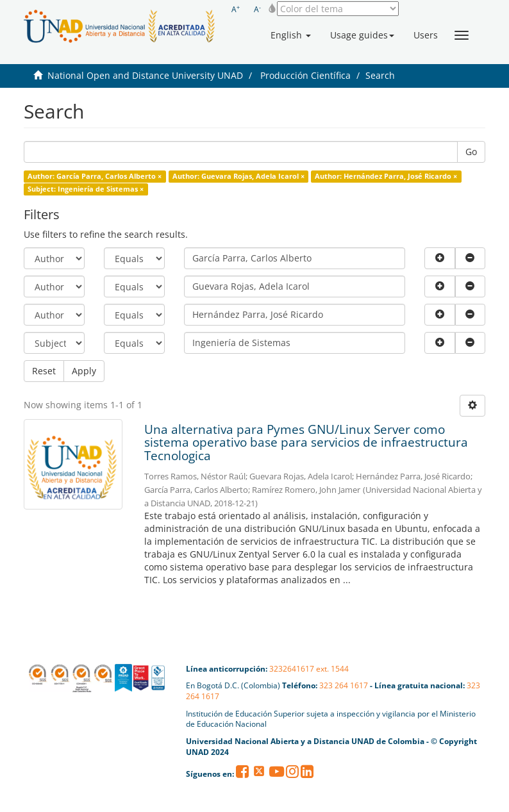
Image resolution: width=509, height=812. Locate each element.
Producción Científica (305, 75)
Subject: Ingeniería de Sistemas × (86, 189)
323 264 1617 (344, 685)
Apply (84, 371)
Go (471, 152)
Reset (44, 371)
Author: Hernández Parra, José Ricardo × (386, 176)
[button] (291, 35)
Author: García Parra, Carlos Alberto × (95, 176)
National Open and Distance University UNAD (145, 75)
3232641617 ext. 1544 (309, 669)
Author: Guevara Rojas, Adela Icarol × (238, 176)
